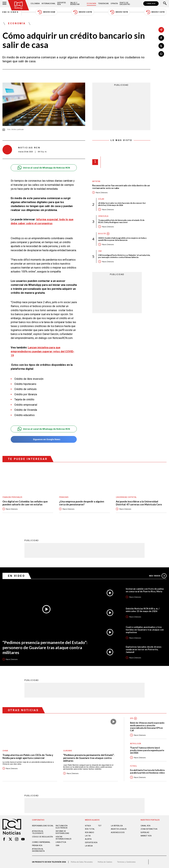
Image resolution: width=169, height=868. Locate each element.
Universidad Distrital (126, 497)
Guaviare (68, 751)
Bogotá (102, 234)
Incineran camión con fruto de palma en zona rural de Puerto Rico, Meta (145, 590)
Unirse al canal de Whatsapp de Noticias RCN (44, 168)
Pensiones (64, 497)
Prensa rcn (37, 846)
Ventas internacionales (63, 838)
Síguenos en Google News (44, 439)
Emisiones (11, 12)
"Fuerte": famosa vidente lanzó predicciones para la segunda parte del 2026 (147, 750)
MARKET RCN (146, 836)
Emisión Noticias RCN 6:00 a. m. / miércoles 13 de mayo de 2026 (143, 610)
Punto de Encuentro (125, 4)
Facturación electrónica (62, 827)
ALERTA (88, 839)
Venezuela (103, 216)
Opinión (114, 4)
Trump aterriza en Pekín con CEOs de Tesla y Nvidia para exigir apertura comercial (28, 756)
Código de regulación (42, 837)
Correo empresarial (41, 842)
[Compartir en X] (161, 46)
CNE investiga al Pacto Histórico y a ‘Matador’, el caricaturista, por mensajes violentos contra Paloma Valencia (124, 256)
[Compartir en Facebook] (161, 38)
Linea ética (61, 842)
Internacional (49, 4)
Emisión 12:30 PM (83, 12)
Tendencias (103, 4)
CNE (100, 251)
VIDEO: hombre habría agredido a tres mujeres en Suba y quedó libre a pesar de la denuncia (122, 239)
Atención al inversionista (38, 850)
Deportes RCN (61, 4)
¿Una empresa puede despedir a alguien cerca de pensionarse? (82, 503)
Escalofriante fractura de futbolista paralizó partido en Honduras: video (147, 771)
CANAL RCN (151, 4)
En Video (17, 576)
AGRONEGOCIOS (118, 832)
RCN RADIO (90, 832)
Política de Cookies (105, 862)
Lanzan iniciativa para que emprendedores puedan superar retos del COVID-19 (42, 352)
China (5, 751)
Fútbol (134, 766)
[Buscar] (165, 4)
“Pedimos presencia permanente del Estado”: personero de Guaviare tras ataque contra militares (45, 647)
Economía (91, 4)
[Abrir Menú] (4, 4)
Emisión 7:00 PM (119, 12)
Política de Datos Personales (82, 862)
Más (158, 576)
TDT (100, 826)
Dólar (101, 199)
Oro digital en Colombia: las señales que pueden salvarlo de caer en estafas (25, 503)
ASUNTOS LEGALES (119, 829)
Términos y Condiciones (126, 862)
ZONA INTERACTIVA (149, 829)
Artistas (96, 181)
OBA (57, 846)
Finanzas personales (12, 497)
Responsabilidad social (43, 826)
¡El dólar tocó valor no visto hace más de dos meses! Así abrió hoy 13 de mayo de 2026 (122, 204)
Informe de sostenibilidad (62, 832)
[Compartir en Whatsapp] (161, 54)
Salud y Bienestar (75, 4)
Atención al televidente (38, 832)
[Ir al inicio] (18, 5)
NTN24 (88, 826)
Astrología (135, 744)
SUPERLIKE (145, 832)
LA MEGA (89, 846)
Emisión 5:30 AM (46, 12)
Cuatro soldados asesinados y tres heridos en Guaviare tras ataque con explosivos (145, 630)
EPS (132, 718)
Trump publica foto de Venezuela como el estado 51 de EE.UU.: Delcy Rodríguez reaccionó (121, 221)
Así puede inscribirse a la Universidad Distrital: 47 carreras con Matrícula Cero (139, 503)
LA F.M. (88, 836)
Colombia (35, 4)
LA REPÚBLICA (117, 826)
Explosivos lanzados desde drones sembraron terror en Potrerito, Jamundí (144, 649)
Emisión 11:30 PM (155, 12)
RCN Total (90, 829)
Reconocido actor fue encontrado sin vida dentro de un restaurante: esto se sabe (121, 187)
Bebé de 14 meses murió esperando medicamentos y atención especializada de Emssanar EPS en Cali (147, 727)
